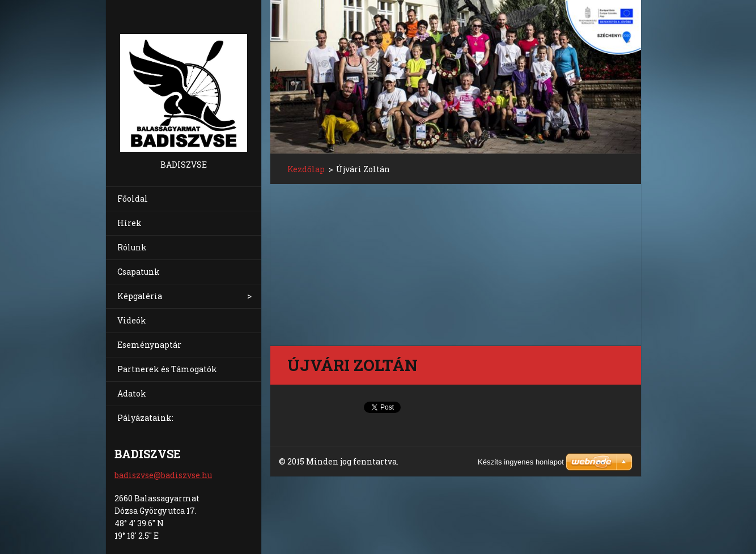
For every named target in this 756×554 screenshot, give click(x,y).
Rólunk (132, 247)
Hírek (129, 223)
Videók (132, 320)
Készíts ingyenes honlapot (521, 462)
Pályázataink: (145, 418)
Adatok (132, 393)
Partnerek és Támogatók (167, 369)
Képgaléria (140, 296)
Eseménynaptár (149, 345)
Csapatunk (139, 272)
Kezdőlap (306, 169)
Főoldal (133, 199)
